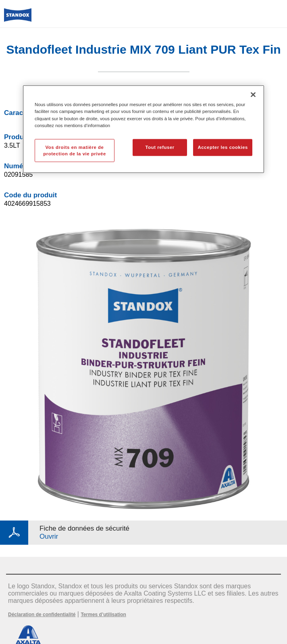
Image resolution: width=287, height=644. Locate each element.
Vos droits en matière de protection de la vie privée (75, 150)
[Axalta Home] (18, 18)
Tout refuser (160, 147)
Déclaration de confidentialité (42, 615)
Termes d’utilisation (103, 615)
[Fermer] (253, 95)
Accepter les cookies (223, 147)
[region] (143, 129)
